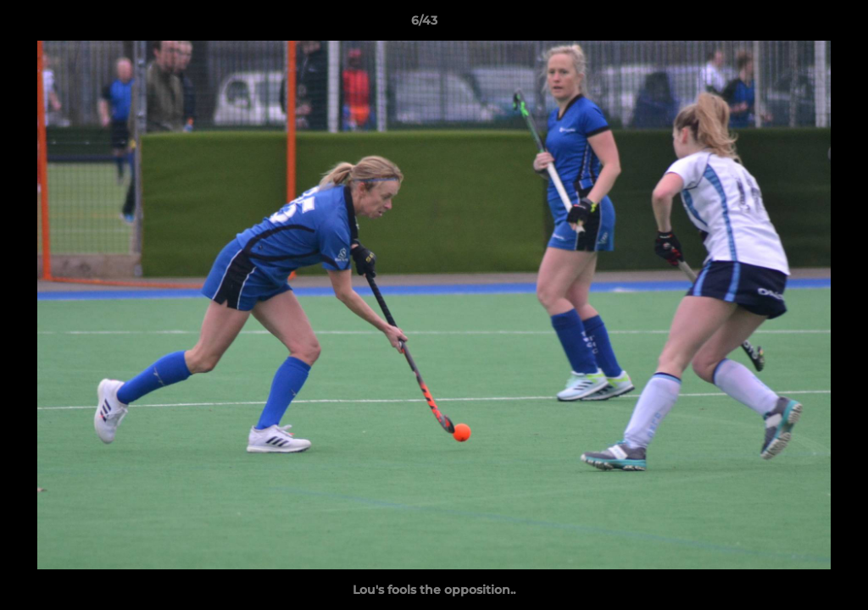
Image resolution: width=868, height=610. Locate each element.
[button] (797, 25)
